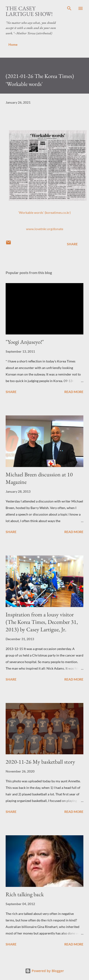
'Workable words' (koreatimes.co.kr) (44, 213)
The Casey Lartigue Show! (29, 11)
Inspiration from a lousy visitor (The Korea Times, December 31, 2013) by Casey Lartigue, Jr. (42, 622)
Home (13, 44)
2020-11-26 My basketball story (40, 762)
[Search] (69, 8)
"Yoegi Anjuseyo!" (25, 342)
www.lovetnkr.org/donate (45, 229)
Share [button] (72, 244)
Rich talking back (25, 894)
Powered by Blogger (44, 971)
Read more (74, 392)
